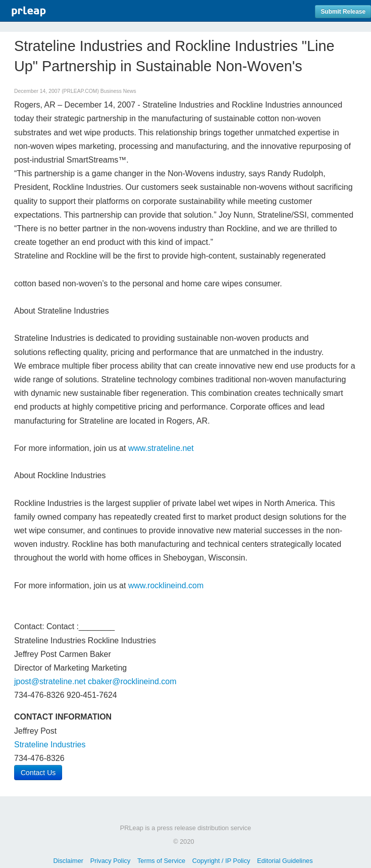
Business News (118, 91)
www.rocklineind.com (166, 585)
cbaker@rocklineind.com (132, 681)
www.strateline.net (161, 448)
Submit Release (343, 12)
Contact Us (38, 773)
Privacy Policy (111, 861)
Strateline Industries (50, 745)
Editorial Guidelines (285, 861)
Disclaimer (68, 861)
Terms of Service (161, 861)
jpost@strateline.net (50, 681)
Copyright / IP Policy (221, 861)
